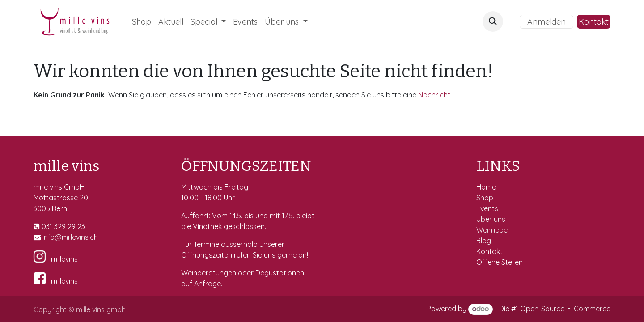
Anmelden (547, 22)
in (45, 237)
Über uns (491, 219)
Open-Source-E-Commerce (565, 309)
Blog (484, 241)
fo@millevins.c (71, 237)
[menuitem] (142, 22)
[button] (493, 21)
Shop (486, 198)
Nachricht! (435, 95)
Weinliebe (493, 230)
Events (488, 208)
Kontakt (594, 22)
